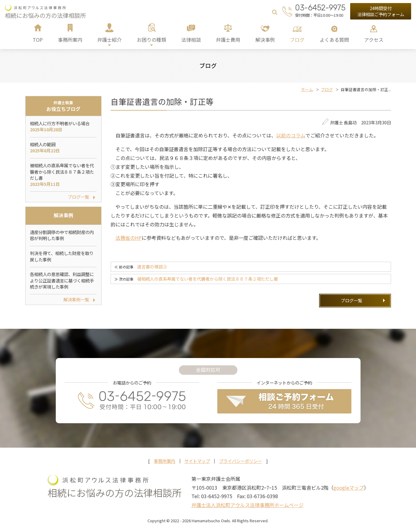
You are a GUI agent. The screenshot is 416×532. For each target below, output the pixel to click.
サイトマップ (197, 461)
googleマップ (349, 488)
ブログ (297, 40)
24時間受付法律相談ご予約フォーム (381, 11)
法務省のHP (129, 238)
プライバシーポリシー (240, 461)
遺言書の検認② (152, 267)
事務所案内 (70, 40)
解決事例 (265, 40)
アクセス (374, 40)
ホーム (307, 89)
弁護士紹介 (109, 40)
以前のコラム (291, 135)
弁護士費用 (228, 40)
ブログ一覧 (351, 300)
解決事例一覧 (76, 299)
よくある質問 (334, 40)
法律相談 (191, 40)
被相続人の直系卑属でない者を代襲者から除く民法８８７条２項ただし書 (208, 279)
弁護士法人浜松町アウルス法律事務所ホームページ (247, 505)
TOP (38, 40)
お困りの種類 (151, 40)
